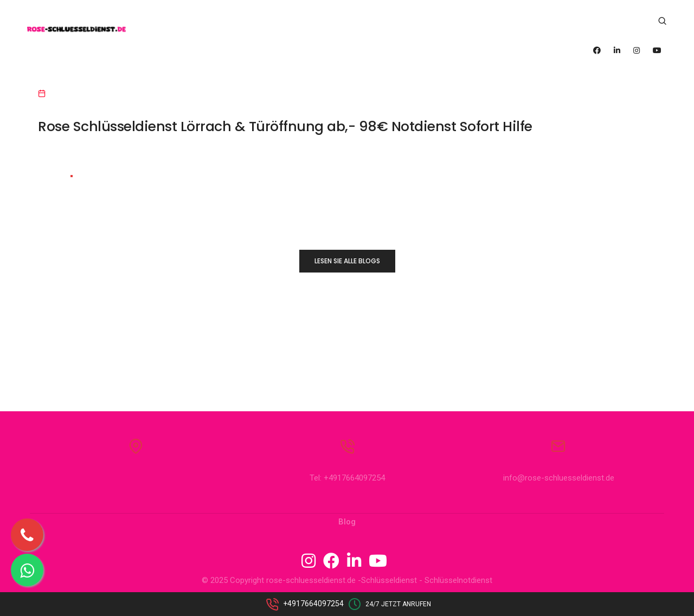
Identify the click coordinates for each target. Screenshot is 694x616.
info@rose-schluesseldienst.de (559, 478)
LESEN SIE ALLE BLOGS (347, 261)
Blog (347, 522)
